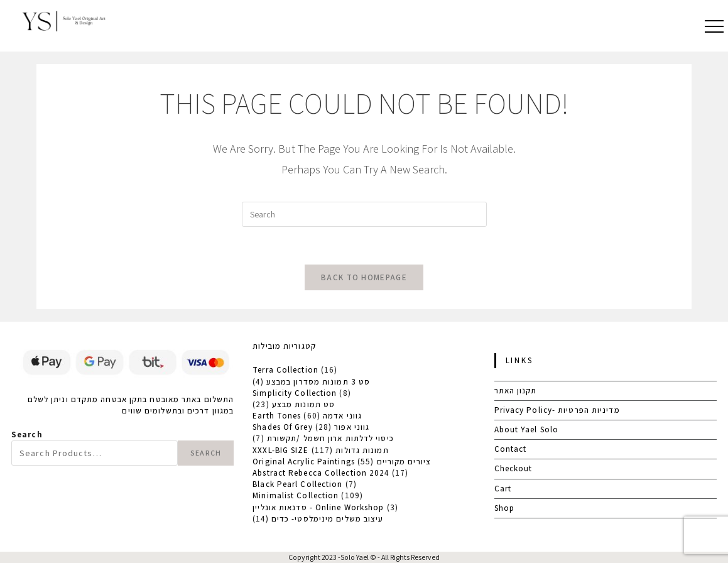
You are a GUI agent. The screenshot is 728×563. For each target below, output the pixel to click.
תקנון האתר (516, 391)
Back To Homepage (364, 277)
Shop (504, 508)
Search (27, 435)
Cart (503, 489)
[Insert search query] (364, 214)
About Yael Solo (527, 429)
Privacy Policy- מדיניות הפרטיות (557, 410)
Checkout (513, 468)
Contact (511, 449)
